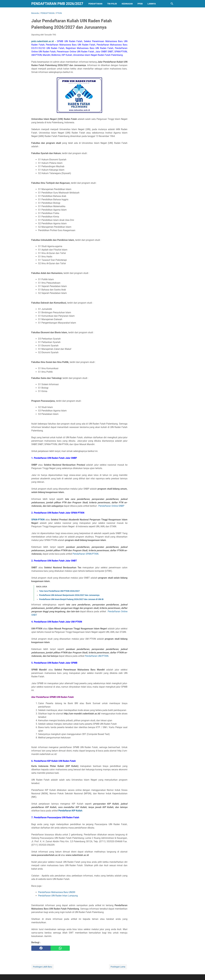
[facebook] (41, 948)
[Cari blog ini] (172, 4)
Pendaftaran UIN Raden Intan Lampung (58, 896)
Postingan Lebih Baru (43, 967)
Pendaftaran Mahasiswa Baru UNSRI (57, 892)
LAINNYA (152, 4)
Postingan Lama (118, 967)
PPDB (140, 4)
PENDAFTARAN (95, 4)
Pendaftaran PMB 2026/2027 (57, 4)
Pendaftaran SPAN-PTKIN (85, 554)
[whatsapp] (60, 948)
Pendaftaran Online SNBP (111, 506)
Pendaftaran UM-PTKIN (97, 656)
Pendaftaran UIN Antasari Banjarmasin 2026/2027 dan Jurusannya (69, 595)
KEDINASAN (127, 4)
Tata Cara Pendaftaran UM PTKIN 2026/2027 (59, 591)
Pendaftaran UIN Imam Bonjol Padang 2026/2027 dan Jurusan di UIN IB (71, 599)
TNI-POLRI (112, 4)
